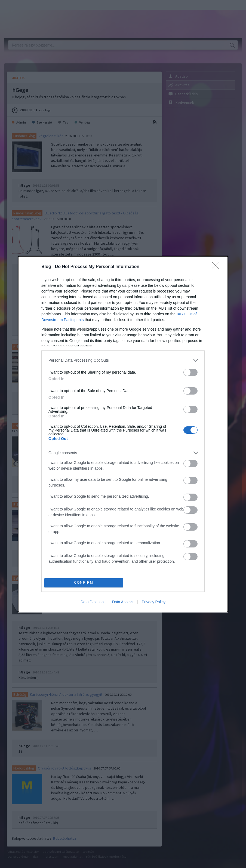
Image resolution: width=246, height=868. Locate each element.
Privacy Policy (154, 602)
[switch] (190, 372)
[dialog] (123, 434)
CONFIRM (84, 583)
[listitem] (123, 360)
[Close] (217, 267)
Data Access (123, 602)
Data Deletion (92, 602)
